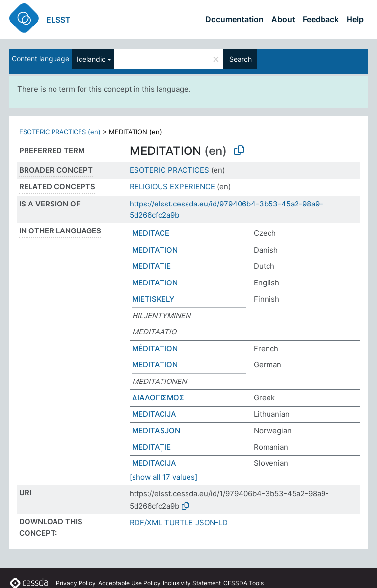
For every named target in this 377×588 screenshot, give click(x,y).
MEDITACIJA (154, 414)
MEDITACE (151, 233)
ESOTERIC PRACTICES (169, 170)
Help (355, 19)
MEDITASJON (156, 430)
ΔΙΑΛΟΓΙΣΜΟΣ (158, 397)
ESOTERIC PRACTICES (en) (60, 132)
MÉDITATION (155, 348)
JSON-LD (212, 523)
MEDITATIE (151, 266)
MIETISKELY (153, 299)
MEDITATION (155, 250)
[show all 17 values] (163, 477)
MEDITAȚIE (151, 447)
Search (241, 59)
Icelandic (91, 59)
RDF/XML (146, 523)
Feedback (321, 19)
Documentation (234, 19)
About (283, 19)
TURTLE (179, 523)
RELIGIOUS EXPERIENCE (172, 187)
